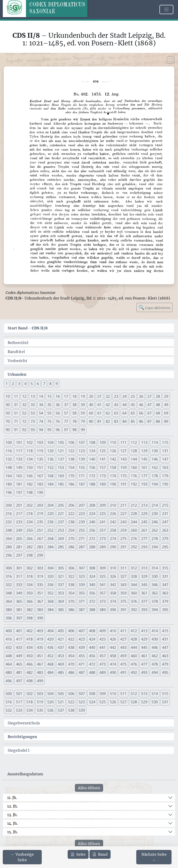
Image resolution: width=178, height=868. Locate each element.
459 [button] (123, 656)
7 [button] (44, 384)
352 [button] (50, 593)
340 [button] (92, 585)
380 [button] (9, 610)
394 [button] (155, 610)
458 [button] (113, 656)
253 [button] (61, 530)
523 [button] (82, 702)
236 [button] (50, 522)
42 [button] (108, 405)
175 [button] (123, 476)
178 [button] (155, 476)
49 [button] (166, 405)
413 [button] (144, 631)
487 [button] (82, 672)
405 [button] (61, 631)
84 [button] (124, 421)
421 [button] (61, 639)
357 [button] (103, 593)
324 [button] (92, 576)
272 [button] (92, 539)
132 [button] (9, 459)
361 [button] (144, 593)
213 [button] (144, 505)
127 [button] (123, 451)
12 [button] (24, 396)
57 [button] (66, 413)
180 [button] (9, 484)
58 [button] (74, 413)
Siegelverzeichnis (24, 723)
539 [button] (82, 710)
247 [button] (165, 522)
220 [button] (50, 514)
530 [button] (155, 702)
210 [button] (113, 505)
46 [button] (141, 405)
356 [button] (92, 593)
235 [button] (40, 522)
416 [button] (9, 639)
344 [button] (134, 585)
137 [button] (61, 459)
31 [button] (16, 405)
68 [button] (158, 413)
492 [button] (134, 672)
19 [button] (83, 396)
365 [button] (19, 601)
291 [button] (123, 547)
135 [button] (40, 459)
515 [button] (165, 694)
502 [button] (30, 694)
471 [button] (82, 664)
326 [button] (113, 576)
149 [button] (19, 467)
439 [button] (82, 647)
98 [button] (74, 430)
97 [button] (66, 430)
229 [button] (144, 514)
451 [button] (40, 656)
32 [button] (24, 405)
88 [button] (158, 421)
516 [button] (9, 702)
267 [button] (40, 539)
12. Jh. (13, 806)
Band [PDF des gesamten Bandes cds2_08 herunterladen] (100, 854)
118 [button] (30, 451)
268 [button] (50, 539)
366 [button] (30, 601)
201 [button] (19, 505)
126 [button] (113, 451)
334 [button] (30, 585)
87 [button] (149, 421)
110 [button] (113, 442)
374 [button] (113, 601)
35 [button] (49, 405)
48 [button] (158, 405)
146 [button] (155, 459)
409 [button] (103, 631)
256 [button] (92, 530)
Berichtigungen (22, 737)
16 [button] (58, 396)
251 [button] (40, 530)
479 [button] (165, 664)
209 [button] (103, 505)
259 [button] (123, 530)
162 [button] (155, 467)
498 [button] (30, 681)
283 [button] (40, 547)
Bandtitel (16, 352)
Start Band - (28, 328)
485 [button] (61, 672)
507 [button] (82, 694)
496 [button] (9, 681)
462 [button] (155, 656)
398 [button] (30, 618)
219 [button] (40, 514)
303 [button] (40, 568)
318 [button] (30, 576)
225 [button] (103, 514)
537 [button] (61, 710)
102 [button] (30, 442)
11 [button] (16, 396)
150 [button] (30, 467)
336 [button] (50, 585)
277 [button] (144, 539)
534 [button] (30, 710)
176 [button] (134, 476)
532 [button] (9, 710)
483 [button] (40, 672)
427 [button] (123, 639)
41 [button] (99, 405)
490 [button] (113, 672)
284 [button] (50, 547)
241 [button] (103, 522)
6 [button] (38, 384)
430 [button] (155, 639)
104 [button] (50, 442)
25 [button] (133, 396)
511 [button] (123, 694)
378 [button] (155, 601)
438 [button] (71, 647)
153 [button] (61, 467)
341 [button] (103, 585)
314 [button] (155, 568)
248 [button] (9, 530)
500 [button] (9, 694)
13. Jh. (12, 815)
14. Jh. (13, 823)
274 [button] (113, 539)
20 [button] (91, 396)
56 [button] (58, 413)
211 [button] (123, 505)
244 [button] (134, 522)
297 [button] (19, 555)
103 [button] (40, 442)
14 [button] (41, 396)
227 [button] (123, 514)
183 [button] (40, 484)
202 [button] (30, 505)
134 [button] (30, 459)
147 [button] (165, 459)
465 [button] (19, 664)
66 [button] (141, 413)
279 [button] (165, 539)
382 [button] (30, 610)
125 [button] (103, 451)
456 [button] (92, 656)
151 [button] (40, 467)
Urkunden (17, 374)
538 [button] (71, 710)
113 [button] (144, 442)
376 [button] (134, 601)
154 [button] (71, 467)
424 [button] (92, 639)
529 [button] (144, 702)
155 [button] (82, 467)
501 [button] (19, 694)
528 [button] (134, 702)
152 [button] (50, 467)
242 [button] (113, 522)
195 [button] (165, 484)
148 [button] (9, 467)
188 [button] (92, 484)
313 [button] (144, 568)
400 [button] (9, 631)
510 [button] (113, 694)
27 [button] (149, 396)
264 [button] (9, 539)
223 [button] (82, 514)
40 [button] (91, 405)
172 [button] (92, 476)
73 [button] (33, 421)
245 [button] (144, 522)
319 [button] (40, 576)
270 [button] (71, 539)
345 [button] (144, 585)
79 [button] (83, 421)
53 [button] (33, 413)
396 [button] (9, 618)
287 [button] (82, 547)
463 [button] (165, 656)
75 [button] (49, 421)
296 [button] (9, 555)
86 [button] (141, 421)
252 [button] (50, 530)
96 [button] (58, 430)
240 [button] (92, 522)
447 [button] (165, 647)
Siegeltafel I (19, 750)
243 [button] (123, 522)
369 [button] (61, 601)
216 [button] (9, 514)
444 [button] (134, 647)
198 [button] (30, 492)
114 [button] (155, 442)
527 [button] (123, 702)
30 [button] (8, 405)
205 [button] (61, 505)
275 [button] (123, 539)
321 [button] (61, 576)
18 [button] (74, 396)
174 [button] (113, 476)
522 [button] (71, 702)
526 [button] (113, 702)
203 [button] (40, 505)
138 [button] (71, 459)
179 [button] (165, 476)
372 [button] (92, 601)
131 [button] (165, 451)
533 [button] (19, 710)
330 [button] (155, 576)
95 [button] (49, 430)
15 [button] (49, 396)
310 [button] (113, 568)
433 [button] (19, 647)
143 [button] (123, 459)
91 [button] (16, 430)
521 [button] (61, 702)
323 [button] (82, 576)
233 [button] (19, 522)
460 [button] (134, 656)
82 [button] (108, 421)
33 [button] (33, 405)
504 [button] (50, 694)
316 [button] (9, 576)
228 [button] (134, 514)
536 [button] (50, 710)
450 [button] (30, 656)
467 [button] (40, 664)
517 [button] (19, 702)
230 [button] (155, 514)
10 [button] (8, 396)
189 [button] (103, 484)
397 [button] (19, 618)
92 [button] (24, 430)
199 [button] (40, 492)
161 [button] (144, 467)
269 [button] (61, 539)
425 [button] (103, 639)
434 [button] (30, 647)
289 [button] (103, 547)
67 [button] (149, 413)
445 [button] (144, 647)
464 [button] (9, 664)
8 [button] (50, 384)
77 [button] (66, 421)
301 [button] (19, 568)
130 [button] (155, 451)
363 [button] (165, 593)
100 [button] (9, 442)
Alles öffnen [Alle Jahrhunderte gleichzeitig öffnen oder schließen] (89, 788)
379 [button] (165, 601)
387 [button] (82, 610)
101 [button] (19, 442)
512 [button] (134, 694)
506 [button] (71, 694)
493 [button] (144, 672)
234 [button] (30, 522)
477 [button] (144, 664)
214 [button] (155, 505)
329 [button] (144, 576)
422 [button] (71, 639)
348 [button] (9, 593)
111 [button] (123, 442)
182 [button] (30, 484)
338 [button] (71, 585)
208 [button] (92, 505)
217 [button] (19, 514)
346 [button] (155, 585)
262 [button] (155, 530)
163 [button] (165, 467)
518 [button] (30, 702)
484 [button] (50, 672)
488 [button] (92, 672)
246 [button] (155, 522)
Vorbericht (17, 361)
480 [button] (9, 672)
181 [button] (19, 484)
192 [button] (134, 484)
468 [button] (50, 664)
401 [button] (19, 631)
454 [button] (71, 656)
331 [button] (165, 576)
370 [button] (71, 601)
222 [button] (71, 514)
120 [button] (50, 451)
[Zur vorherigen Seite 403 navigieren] (22, 857)
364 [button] (9, 601)
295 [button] (165, 547)
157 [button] (103, 467)
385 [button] (61, 610)
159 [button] (123, 467)
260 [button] (134, 530)
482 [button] (30, 672)
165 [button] (19, 476)
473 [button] (103, 664)
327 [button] (123, 576)
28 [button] (158, 396)
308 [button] (92, 568)
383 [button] (40, 610)
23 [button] (116, 396)
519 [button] (40, 702)
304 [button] (50, 568)
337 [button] (61, 585)
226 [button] (113, 514)
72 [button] (24, 421)
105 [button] (61, 442)
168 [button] (50, 476)
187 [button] (82, 484)
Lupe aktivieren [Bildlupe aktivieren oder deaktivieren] (154, 307)
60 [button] (91, 413)
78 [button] (74, 421)
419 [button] (40, 639)
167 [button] (40, 476)
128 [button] (134, 451)
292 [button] (134, 547)
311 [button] (123, 568)
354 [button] (71, 593)
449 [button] (19, 656)
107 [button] (82, 442)
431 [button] (165, 639)
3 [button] (19, 384)
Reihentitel (18, 343)
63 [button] (116, 413)
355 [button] (82, 593)
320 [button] (50, 576)
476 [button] (134, 664)
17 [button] (66, 396)
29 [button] (166, 396)
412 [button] (134, 631)
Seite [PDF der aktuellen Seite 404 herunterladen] (78, 854)
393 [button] (144, 610)
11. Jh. (12, 798)
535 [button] (40, 710)
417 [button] (19, 639)
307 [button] (82, 568)
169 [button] (61, 476)
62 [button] (108, 413)
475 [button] (123, 664)
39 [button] (83, 405)
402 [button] (30, 631)
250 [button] (30, 530)
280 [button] (9, 547)
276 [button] (134, 539)
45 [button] (133, 405)
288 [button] (92, 547)
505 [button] (61, 694)
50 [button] (8, 413)
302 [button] (30, 568)
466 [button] (30, 664)
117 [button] (19, 451)
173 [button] (103, 476)
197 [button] (19, 492)
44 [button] (124, 405)
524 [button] (92, 702)
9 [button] (57, 384)
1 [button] (7, 384)
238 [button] (71, 522)
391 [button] (123, 610)
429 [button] (144, 639)
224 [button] (92, 514)
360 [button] (134, 593)
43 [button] (116, 405)
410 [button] (113, 631)
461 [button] (144, 656)
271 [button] (82, 539)
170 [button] (71, 476)
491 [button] (123, 672)
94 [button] (41, 430)
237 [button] (61, 522)
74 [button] (41, 421)
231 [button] (165, 514)
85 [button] (133, 421)
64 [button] (124, 413)
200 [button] (9, 505)
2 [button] (13, 384)
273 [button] (103, 539)
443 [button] (123, 647)
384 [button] (50, 610)
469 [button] (61, 664)
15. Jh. (13, 832)
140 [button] (92, 459)
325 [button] (103, 576)
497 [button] (19, 681)
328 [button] (134, 576)
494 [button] (155, 672)
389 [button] (103, 610)
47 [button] (149, 405)
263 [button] (165, 530)
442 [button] (113, 647)
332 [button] (9, 585)
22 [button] (108, 396)
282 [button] (30, 547)
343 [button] (123, 585)
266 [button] (30, 539)
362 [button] (155, 593)
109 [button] (103, 442)
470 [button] (71, 664)
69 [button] (166, 413)
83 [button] (116, 421)
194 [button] (155, 484)
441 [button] (103, 647)
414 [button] (155, 631)
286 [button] (71, 547)
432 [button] (9, 647)
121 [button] (61, 451)
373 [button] (103, 601)
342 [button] (113, 585)
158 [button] (113, 467)
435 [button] (40, 647)
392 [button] (134, 610)
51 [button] (16, 413)
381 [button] (19, 610)
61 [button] (99, 413)
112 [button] (134, 442)
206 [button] (71, 505)
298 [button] (30, 555)
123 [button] (82, 451)
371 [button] (82, 601)
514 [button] (155, 694)
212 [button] (134, 505)
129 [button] (144, 451)
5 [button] (32, 384)
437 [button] (61, 647)
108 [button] (92, 442)
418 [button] (30, 639)
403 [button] (40, 631)
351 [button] (40, 593)
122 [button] (71, 451)
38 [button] (74, 405)
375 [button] (123, 601)
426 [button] (113, 639)
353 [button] (61, 593)
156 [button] (92, 467)
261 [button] (144, 530)
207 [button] (82, 505)
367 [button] (40, 601)
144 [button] (134, 459)
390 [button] (113, 610)
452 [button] (50, 656)
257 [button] (103, 530)
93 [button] (33, 430)
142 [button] (113, 459)
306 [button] (71, 568)
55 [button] (49, 413)
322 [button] (71, 576)
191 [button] (123, 484)
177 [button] (144, 476)
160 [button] (134, 467)
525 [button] (103, 702)
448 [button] (9, 656)
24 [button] (124, 396)
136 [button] (50, 459)
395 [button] (165, 610)
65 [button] (133, 413)
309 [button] (103, 568)
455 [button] (82, 656)
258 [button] (113, 530)
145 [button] (144, 459)
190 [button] (113, 484)
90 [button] (8, 430)
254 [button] (71, 530)
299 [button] (40, 555)
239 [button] (82, 522)
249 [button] (19, 530)
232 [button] (9, 522)
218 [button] (30, 514)
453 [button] (61, 656)
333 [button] (19, 585)
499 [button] (40, 681)
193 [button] (144, 484)
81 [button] (99, 421)
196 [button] (9, 492)
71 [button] (16, 421)
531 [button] (165, 702)
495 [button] (165, 672)
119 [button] (40, 451)
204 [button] (50, 505)
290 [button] (113, 547)
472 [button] (92, 664)
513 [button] (144, 694)
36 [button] (58, 405)
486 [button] (71, 672)
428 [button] (134, 639)
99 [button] (83, 430)
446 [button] (155, 647)
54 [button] (41, 413)
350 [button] (30, 593)
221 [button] (61, 514)
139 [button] (82, 459)
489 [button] (103, 672)
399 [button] (40, 618)
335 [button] (40, 585)
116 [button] (9, 451)
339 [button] (82, 585)
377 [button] (144, 601)
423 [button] (82, 639)
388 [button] (92, 610)
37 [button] (66, 405)
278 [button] (155, 539)
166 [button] (30, 476)
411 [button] (123, 631)
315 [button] (165, 568)
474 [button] (113, 664)
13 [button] (33, 396)
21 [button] (99, 396)
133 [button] (19, 459)
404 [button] (50, 631)
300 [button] (9, 568)
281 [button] (19, 547)
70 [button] (8, 421)
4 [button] (25, 384)
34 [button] (41, 405)
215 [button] (165, 505)
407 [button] (82, 631)
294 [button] (155, 547)
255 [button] (82, 530)
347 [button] (165, 585)
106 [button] (71, 442)
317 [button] (19, 576)
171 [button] (82, 476)
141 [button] (103, 459)
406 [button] (71, 631)
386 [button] (71, 610)
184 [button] (50, 484)
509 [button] (103, 694)
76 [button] (58, 421)
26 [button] (141, 396)
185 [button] (61, 484)
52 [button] (24, 413)
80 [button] (91, 421)
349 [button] (19, 593)
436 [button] (50, 647)
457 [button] (103, 656)
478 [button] (155, 664)
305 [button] (61, 568)
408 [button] (92, 631)
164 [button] (9, 476)
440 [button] (92, 647)
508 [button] (92, 694)
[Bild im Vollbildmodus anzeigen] (171, 60)
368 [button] (50, 601)
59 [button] (83, 413)
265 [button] (19, 539)
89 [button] (166, 421)
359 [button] (123, 593)
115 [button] (165, 442)
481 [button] (19, 672)
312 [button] (134, 568)
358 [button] (113, 593)
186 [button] (71, 484)
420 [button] (50, 639)
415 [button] (165, 631)
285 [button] (61, 547)
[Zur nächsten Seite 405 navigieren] (154, 857)
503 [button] (40, 694)
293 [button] (144, 547)
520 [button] (50, 702)
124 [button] (92, 451)
